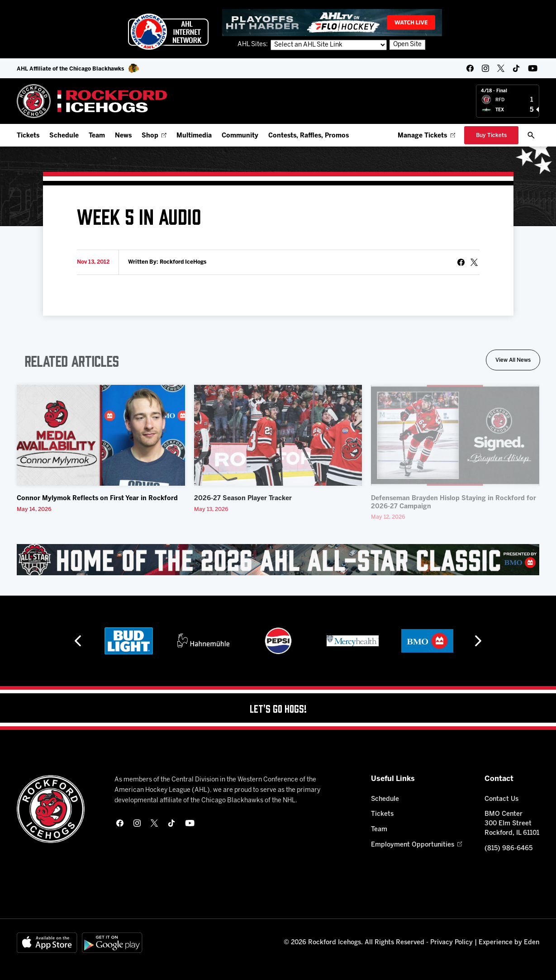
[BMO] (427, 641)
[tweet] (474, 262)
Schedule (64, 136)
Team (97, 136)
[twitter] (501, 68)
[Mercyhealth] (353, 641)
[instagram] (485, 68)
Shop (154, 136)
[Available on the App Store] (47, 943)
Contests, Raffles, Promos (309, 136)
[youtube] (533, 68)
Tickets (28, 136)
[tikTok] (516, 68)
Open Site (407, 45)
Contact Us (501, 799)
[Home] (92, 101)
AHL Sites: (253, 45)
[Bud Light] (129, 641)
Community (240, 136)
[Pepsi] (278, 641)
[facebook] (470, 68)
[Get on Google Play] (112, 943)
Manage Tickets (426, 136)
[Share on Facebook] (461, 262)
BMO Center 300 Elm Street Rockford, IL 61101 (512, 824)
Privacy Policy (451, 943)
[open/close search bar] (531, 135)
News (123, 136)
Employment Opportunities (416, 845)
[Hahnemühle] (203, 641)
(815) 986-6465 (508, 849)
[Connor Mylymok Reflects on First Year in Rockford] (101, 435)
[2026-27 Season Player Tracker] (278, 435)
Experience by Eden (509, 943)
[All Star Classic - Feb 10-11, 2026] (278, 560)
